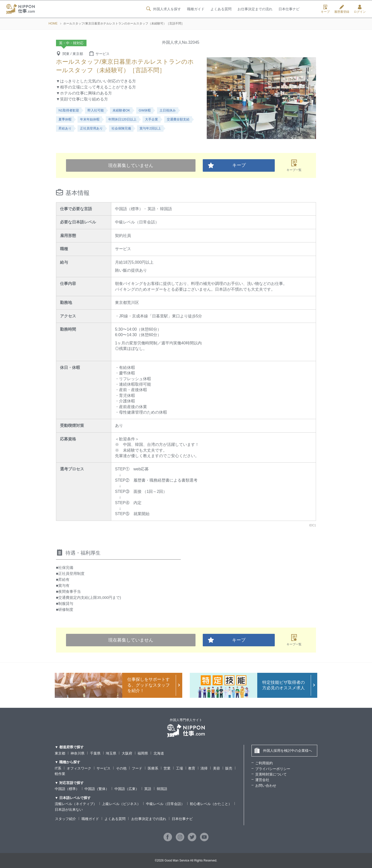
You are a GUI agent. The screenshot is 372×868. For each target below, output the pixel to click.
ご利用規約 (264, 763)
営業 (167, 768)
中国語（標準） (67, 789)
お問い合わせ (266, 786)
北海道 (159, 753)
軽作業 (60, 774)
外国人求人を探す (163, 9)
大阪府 (127, 753)
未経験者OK (121, 110)
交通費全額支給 (178, 119)
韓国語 (162, 789)
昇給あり (65, 128)
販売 (229, 768)
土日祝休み (168, 110)
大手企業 (151, 119)
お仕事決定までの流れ (255, 9)
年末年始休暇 (90, 119)
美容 (216, 768)
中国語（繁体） (97, 789)
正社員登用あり (91, 128)
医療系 (153, 768)
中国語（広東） (127, 789)
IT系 (58, 768)
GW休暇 (145, 110)
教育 (192, 768)
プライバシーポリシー (273, 769)
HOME (53, 23)
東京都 (60, 753)
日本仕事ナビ (289, 9)
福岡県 (143, 753)
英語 (148, 789)
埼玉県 (111, 753)
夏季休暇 (65, 119)
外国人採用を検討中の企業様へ (283, 750)
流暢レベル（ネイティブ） (76, 804)
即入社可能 (96, 110)
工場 (179, 768)
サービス (103, 768)
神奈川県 (77, 753)
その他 (121, 768)
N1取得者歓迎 (69, 110)
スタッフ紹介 (65, 819)
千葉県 (95, 753)
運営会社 (262, 780)
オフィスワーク (79, 768)
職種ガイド (195, 9)
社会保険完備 (121, 128)
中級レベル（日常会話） (165, 804)
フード (137, 768)
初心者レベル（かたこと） (211, 804)
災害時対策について (271, 774)
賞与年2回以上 (150, 128)
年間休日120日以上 (122, 119)
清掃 (204, 768)
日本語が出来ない (69, 810)
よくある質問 (221, 9)
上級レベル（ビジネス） (121, 804)
